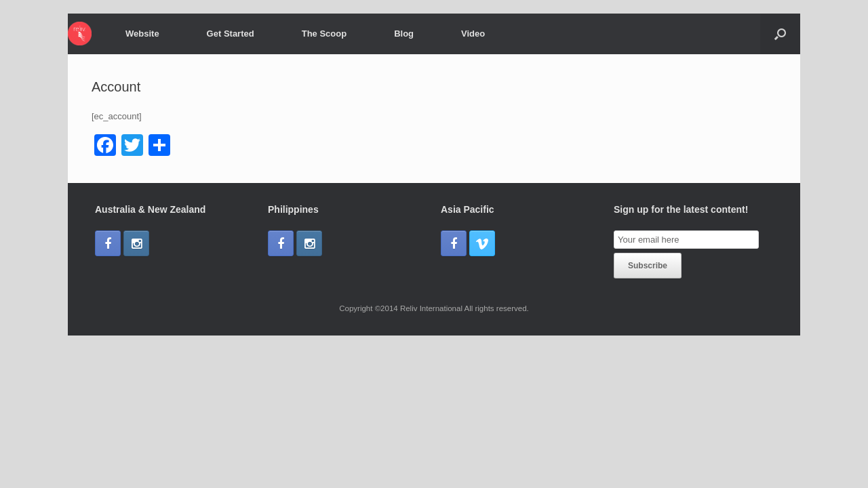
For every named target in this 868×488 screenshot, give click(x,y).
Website (142, 34)
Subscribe (648, 266)
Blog (404, 34)
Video (473, 34)
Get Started (231, 34)
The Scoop (324, 34)
